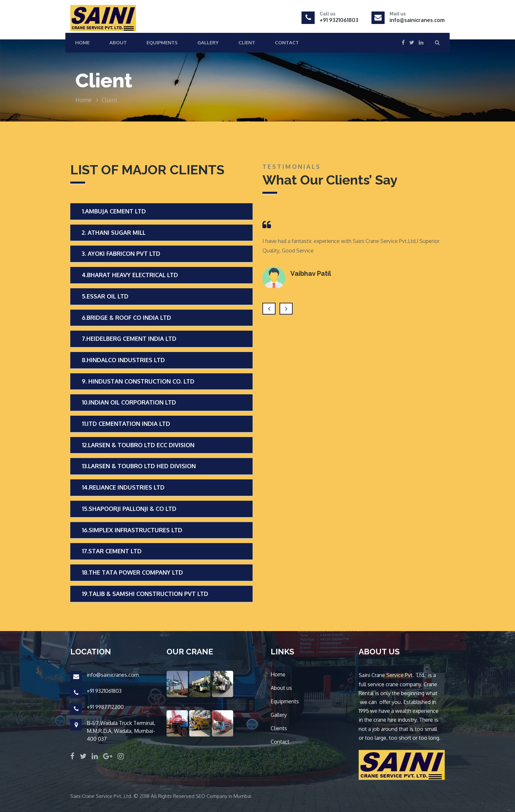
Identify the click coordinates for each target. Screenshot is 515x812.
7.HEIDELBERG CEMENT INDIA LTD (129, 339)
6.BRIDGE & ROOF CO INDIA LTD (126, 318)
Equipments (162, 43)
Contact (287, 43)
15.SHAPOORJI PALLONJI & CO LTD (129, 509)
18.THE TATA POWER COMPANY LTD (132, 572)
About (118, 43)
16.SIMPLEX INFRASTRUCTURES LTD (132, 530)
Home (82, 43)
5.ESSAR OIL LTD (105, 296)
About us (281, 688)
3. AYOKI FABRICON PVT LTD (121, 253)
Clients (279, 728)
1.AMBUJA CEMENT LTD (114, 211)
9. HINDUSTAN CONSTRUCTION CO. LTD (138, 381)
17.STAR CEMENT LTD (112, 551)
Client (247, 43)
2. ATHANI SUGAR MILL (114, 232)
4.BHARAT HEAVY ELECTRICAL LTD (130, 275)
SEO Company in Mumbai (224, 796)
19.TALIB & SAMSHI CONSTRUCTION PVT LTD (145, 594)
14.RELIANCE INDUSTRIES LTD (123, 487)
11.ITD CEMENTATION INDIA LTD (126, 424)
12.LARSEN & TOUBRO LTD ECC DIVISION (138, 445)
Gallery (208, 43)
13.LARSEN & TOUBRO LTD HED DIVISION (139, 466)
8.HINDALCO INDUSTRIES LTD (123, 360)
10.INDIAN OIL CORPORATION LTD (129, 402)
